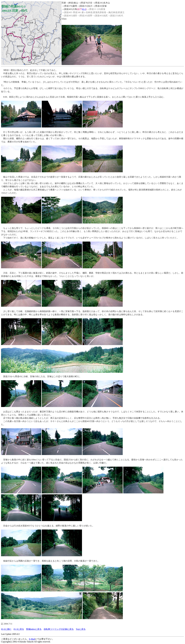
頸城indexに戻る (34, 629)
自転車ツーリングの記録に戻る (59, 629)
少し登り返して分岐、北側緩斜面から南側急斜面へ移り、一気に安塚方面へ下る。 (42, 311)
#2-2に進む (6, 629)
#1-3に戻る (19, 629)
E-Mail (32, 639)
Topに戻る (81, 629)
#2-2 (84, 9)
